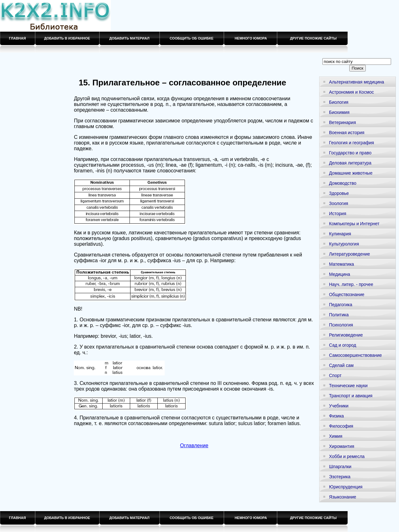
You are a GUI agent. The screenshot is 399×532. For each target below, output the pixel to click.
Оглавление (194, 445)
